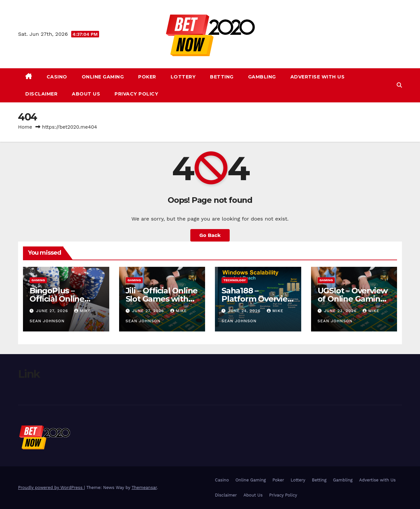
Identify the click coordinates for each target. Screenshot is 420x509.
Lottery (183, 77)
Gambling (262, 77)
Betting (222, 77)
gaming (38, 280)
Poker (147, 77)
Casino (57, 77)
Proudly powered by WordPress (51, 488)
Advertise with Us (318, 77)
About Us (86, 94)
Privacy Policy (136, 94)
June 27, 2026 (53, 311)
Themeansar (144, 488)
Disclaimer (41, 94)
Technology (235, 280)
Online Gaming (103, 77)
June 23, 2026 (341, 311)
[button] (399, 85)
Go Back (210, 235)
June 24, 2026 (245, 311)
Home (25, 127)
